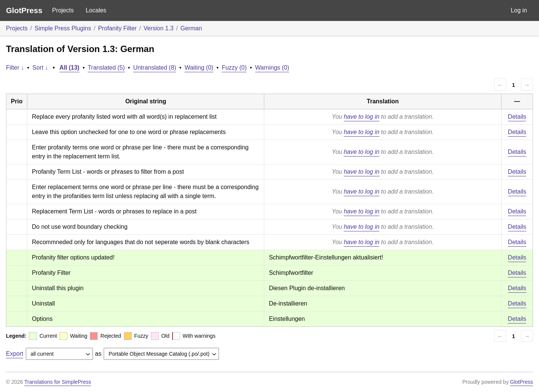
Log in (519, 10)
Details (517, 117)
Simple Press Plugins (63, 28)
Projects (63, 10)
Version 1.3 (158, 28)
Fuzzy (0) (234, 68)
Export (15, 354)
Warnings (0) (272, 68)
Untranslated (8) (155, 68)
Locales (96, 10)
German (191, 28)
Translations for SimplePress (58, 382)
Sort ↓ (40, 68)
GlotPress (24, 10)
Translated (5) (106, 68)
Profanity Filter (117, 28)
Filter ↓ (15, 68)
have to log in (361, 117)
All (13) (69, 68)
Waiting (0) (199, 68)
